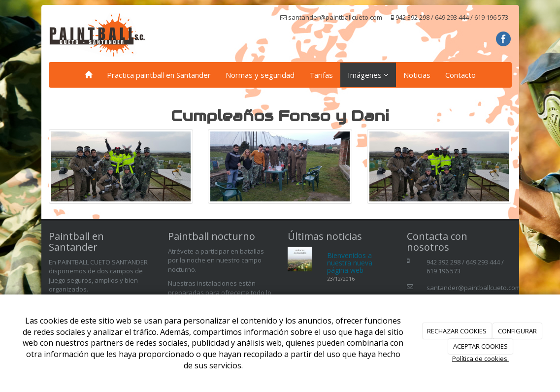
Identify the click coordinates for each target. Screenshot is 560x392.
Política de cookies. (480, 359)
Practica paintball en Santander (159, 75)
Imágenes (368, 75)
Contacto (461, 75)
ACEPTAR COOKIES (480, 346)
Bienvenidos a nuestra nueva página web (350, 263)
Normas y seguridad (260, 75)
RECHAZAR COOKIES (457, 331)
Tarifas (321, 75)
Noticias (417, 75)
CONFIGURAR (517, 331)
